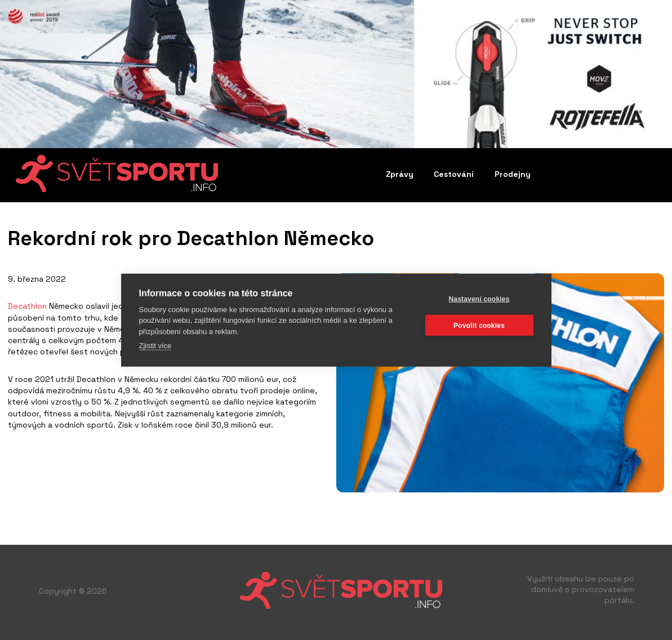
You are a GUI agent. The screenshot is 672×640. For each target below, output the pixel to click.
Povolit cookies (479, 325)
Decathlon (27, 306)
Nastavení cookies (479, 299)
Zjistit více (155, 346)
